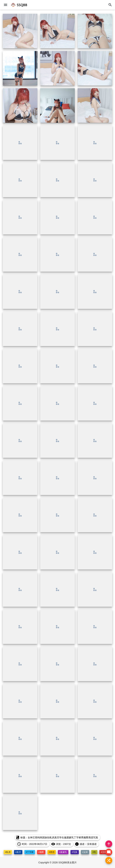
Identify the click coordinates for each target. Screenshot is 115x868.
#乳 (94, 852)
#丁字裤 (30, 852)
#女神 (85, 852)
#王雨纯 (105, 852)
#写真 (75, 852)
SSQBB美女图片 (68, 862)
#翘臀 (41, 852)
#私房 (8, 852)
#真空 (18, 852)
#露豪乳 (63, 852)
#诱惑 (52, 852)
